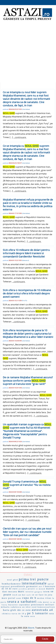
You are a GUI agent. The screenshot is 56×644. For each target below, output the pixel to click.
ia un (53, 602)
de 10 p (22, 614)
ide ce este (24, 610)
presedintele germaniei (24, 586)
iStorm (31, 628)
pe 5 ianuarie (38, 613)
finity (5, 605)
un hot (22, 595)
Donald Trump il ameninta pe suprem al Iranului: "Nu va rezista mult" (27, 485)
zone (19, 598)
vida (40, 602)
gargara (38, 592)
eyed (34, 607)
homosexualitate (46, 607)
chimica (6, 614)
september (25, 605)
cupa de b (29, 598)
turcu (15, 614)
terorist (30, 592)
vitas (48, 598)
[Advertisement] (28, 52)
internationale (34, 583)
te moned (41, 589)
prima (24, 579)
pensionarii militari (43, 605)
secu (33, 616)
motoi (46, 602)
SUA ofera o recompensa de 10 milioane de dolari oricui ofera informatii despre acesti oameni (27, 293)
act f (41, 586)
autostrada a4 (42, 610)
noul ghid (13, 580)
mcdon (41, 598)
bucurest (13, 605)
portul (12, 598)
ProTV (24, 301)
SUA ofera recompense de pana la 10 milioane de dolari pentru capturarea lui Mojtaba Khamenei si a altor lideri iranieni (28, 334)
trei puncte (39, 579)
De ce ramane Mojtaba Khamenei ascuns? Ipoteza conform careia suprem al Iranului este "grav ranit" (28, 381)
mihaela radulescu (11, 607)
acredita (23, 589)
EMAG (28, 575)
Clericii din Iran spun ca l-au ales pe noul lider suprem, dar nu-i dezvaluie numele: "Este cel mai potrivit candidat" (27, 532)
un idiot (27, 607)
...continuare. (20, 137)
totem (46, 592)
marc (21, 591)
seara (12, 601)
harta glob (10, 610)
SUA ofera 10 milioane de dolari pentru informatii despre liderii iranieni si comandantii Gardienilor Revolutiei (26, 253)
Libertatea (26, 109)
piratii (32, 589)
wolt (29, 595)
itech (15, 595)
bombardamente (11, 584)
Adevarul (25, 260)
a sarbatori (27, 601)
